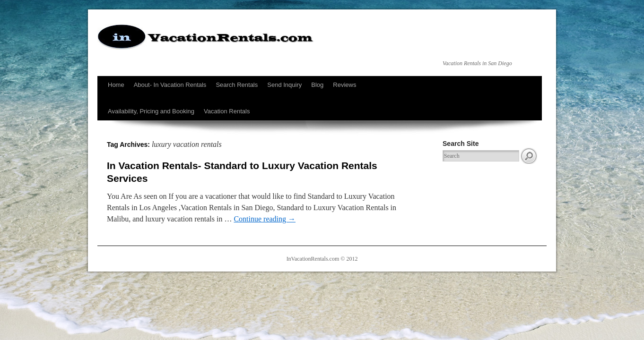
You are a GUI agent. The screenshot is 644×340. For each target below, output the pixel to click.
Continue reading (265, 219)
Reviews (344, 85)
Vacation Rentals (227, 111)
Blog (317, 85)
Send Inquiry (284, 85)
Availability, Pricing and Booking (151, 111)
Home (116, 85)
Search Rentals (237, 85)
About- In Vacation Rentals (170, 85)
